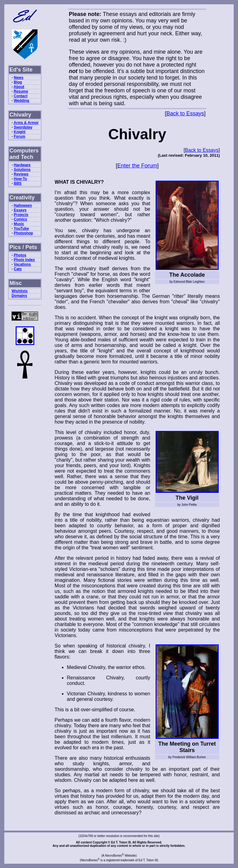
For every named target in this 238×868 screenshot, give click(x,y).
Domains (19, 296)
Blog (18, 82)
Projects (21, 215)
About (19, 87)
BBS (18, 183)
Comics (20, 219)
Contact (21, 96)
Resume (21, 91)
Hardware (22, 165)
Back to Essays (185, 113)
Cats (18, 269)
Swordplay (23, 127)
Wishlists (20, 291)
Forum (19, 136)
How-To (20, 179)
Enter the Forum (137, 166)
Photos (20, 255)
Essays (20, 210)
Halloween (23, 205)
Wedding (21, 101)
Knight (20, 132)
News (19, 78)
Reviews (21, 174)
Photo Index (24, 260)
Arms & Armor (26, 123)
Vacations (22, 264)
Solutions (22, 170)
